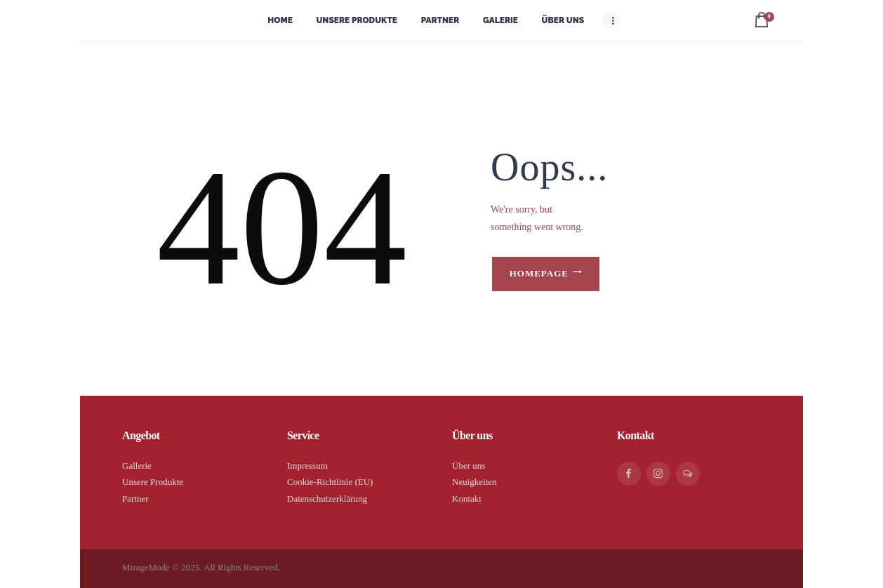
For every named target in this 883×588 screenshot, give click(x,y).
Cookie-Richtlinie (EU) (330, 482)
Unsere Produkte (153, 482)
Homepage (539, 273)
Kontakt (467, 499)
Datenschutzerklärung (327, 499)
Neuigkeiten (474, 482)
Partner (135, 499)
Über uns (469, 466)
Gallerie (137, 466)
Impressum (307, 466)
